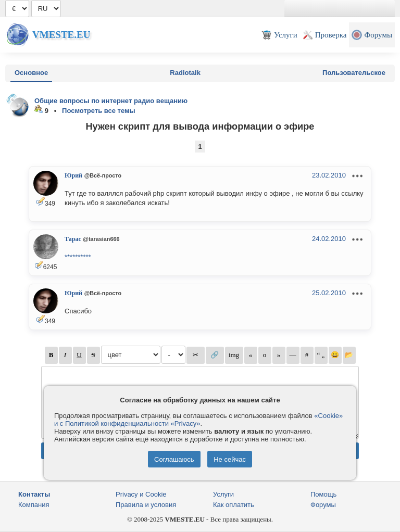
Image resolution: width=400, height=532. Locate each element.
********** (78, 257)
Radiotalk (185, 73)
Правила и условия (146, 505)
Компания (34, 505)
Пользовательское (354, 73)
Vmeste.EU (61, 35)
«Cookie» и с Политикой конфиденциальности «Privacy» (198, 420)
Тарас (73, 239)
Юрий (73, 175)
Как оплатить (234, 505)
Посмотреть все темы (99, 111)
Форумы (323, 505)
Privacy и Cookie (141, 494)
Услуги (223, 494)
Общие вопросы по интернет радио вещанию (111, 101)
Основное (31, 73)
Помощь (323, 494)
